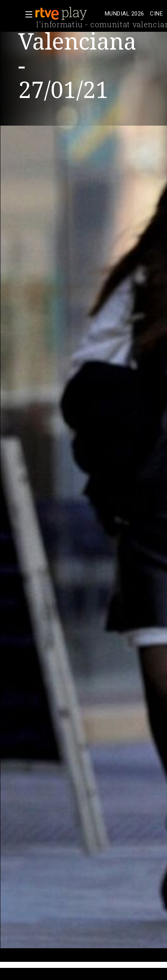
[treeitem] (124, 14)
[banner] (68, 14)
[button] (27, 14)
